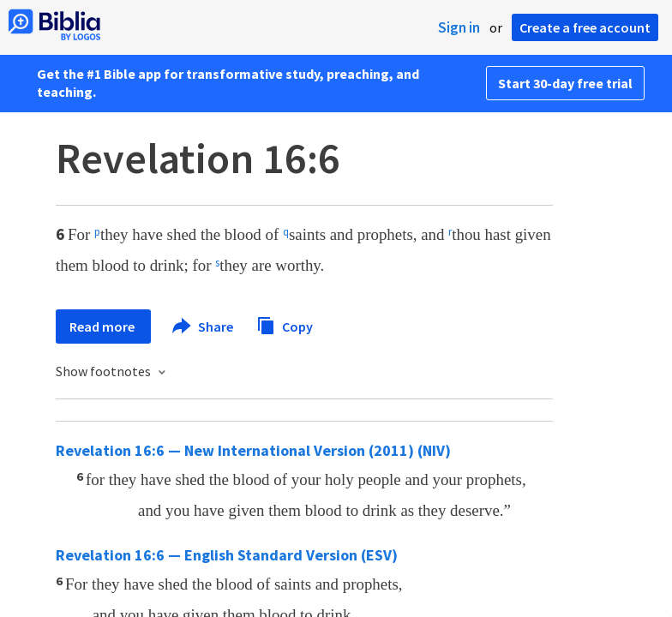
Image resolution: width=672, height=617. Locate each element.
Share (204, 326)
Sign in (459, 27)
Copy (285, 324)
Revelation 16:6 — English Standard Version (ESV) (227, 555)
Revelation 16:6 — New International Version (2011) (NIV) (253, 450)
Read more (103, 326)
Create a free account (585, 27)
